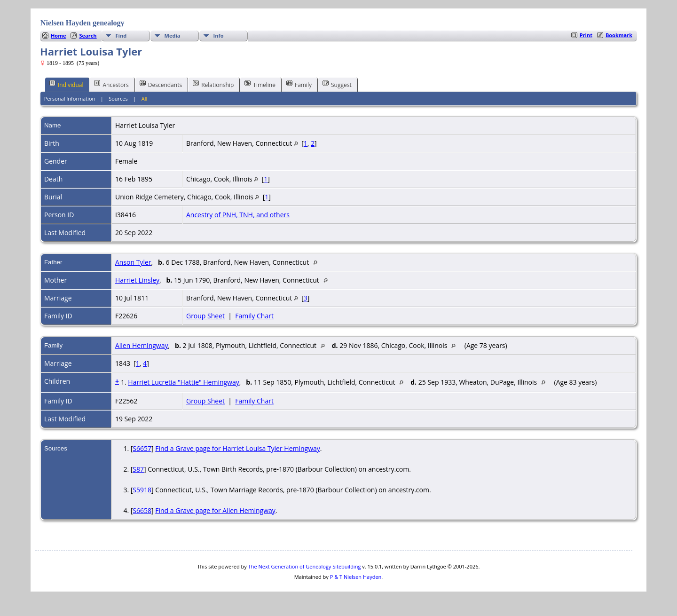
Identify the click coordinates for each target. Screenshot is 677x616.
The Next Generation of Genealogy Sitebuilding (305, 566)
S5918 (142, 490)
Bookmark (619, 35)
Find (121, 36)
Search (88, 36)
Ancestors (111, 84)
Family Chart (254, 316)
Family (299, 84)
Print (586, 35)
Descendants (161, 84)
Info (219, 36)
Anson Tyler (133, 262)
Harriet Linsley (137, 280)
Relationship (213, 84)
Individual (67, 84)
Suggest (337, 84)
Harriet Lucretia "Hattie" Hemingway (183, 382)
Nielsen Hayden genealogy (83, 23)
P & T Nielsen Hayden (356, 577)
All (145, 99)
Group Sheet (205, 316)
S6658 (142, 510)
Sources (118, 99)
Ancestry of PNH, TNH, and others (238, 215)
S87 (138, 469)
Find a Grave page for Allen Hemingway (215, 510)
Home (59, 36)
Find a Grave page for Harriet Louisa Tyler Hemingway (238, 448)
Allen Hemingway (142, 345)
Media (173, 36)
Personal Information (70, 99)
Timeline (260, 84)
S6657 (142, 448)
